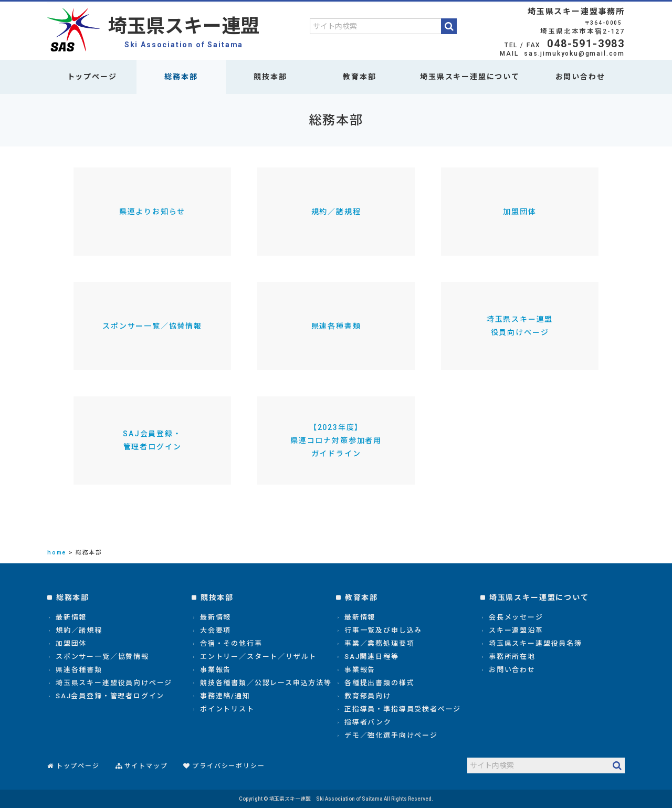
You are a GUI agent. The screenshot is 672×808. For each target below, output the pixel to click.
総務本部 (181, 77)
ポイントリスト (227, 709)
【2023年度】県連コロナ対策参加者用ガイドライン (336, 440)
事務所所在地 (512, 657)
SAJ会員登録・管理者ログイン (152, 440)
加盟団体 (519, 212)
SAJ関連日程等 (372, 657)
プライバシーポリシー (228, 766)
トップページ (92, 77)
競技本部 (270, 77)
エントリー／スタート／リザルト (258, 657)
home (57, 553)
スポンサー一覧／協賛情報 (152, 326)
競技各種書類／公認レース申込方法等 (266, 683)
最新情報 (71, 617)
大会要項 (216, 630)
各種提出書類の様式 (379, 683)
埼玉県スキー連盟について (470, 77)
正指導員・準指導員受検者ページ (403, 709)
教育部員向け (368, 696)
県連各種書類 (336, 326)
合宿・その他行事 (231, 643)
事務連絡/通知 (225, 696)
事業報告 (216, 670)
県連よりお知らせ (153, 212)
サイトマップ (146, 766)
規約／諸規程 (336, 212)
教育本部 (359, 77)
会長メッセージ (516, 617)
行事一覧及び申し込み (383, 630)
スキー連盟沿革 (516, 630)
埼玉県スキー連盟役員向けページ (520, 326)
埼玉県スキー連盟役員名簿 (535, 643)
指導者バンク (368, 722)
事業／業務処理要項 (379, 643)
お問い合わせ (580, 77)
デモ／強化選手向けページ (391, 735)
